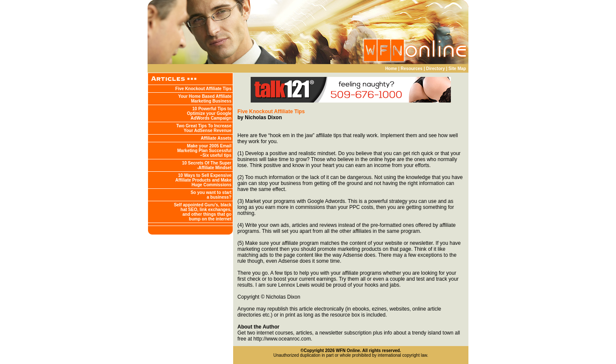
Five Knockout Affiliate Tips (203, 89)
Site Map (457, 69)
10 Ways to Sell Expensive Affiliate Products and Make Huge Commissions (203, 180)
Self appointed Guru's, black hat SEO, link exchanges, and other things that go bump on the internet (203, 212)
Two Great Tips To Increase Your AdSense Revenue (204, 128)
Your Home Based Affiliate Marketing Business (205, 99)
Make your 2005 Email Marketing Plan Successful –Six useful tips (204, 151)
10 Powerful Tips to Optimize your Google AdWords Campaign (209, 113)
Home (391, 69)
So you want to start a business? (211, 195)
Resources (412, 69)
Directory (435, 69)
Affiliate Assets (216, 138)
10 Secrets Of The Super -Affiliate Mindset (207, 165)
